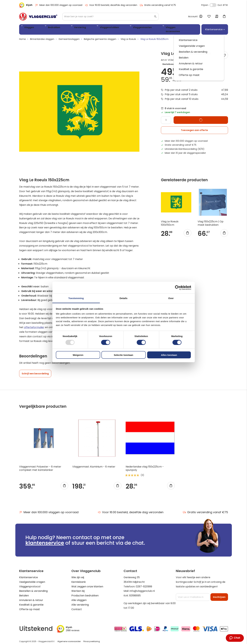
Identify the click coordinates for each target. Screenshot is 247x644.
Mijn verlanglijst (209, 17)
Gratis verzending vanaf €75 (158, 5)
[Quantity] (166, 117)
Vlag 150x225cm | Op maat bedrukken (211, 220)
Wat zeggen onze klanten (87, 583)
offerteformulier (34, 324)
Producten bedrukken (85, 593)
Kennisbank (79, 579)
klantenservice (45, 540)
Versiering (64, 28)
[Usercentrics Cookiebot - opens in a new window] (177, 288)
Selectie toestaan (123, 355)
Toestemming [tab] (76, 298)
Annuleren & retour (31, 597)
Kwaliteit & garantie (31, 602)
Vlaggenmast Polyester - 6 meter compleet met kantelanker (40, 465)
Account (193, 16)
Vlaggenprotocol (30, 583)
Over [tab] (171, 298)
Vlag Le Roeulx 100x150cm (170, 220)
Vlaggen (28, 28)
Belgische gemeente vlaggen (100, 36)
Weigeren (78, 355)
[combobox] (110, 17)
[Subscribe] (219, 594)
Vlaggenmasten (111, 28)
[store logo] (38, 17)
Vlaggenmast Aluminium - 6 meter (94, 464)
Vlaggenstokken (86, 28)
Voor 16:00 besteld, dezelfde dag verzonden (111, 5)
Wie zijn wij (78, 574)
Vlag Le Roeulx (128, 36)
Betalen (24, 593)
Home (22, 36)
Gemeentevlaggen (69, 36)
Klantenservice (28, 574)
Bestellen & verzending (33, 588)
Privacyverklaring (92, 638)
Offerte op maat (30, 606)
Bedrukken (45, 28)
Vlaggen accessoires (140, 28)
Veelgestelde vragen (32, 579)
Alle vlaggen (79, 597)
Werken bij (78, 588)
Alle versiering (80, 602)
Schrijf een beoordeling (35, 370)
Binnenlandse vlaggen (42, 36)
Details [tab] (124, 298)
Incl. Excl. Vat (213, 5)
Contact (77, 606)
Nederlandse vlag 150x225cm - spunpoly (145, 465)
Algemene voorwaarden (69, 638)
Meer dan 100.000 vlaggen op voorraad (59, 5)
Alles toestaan (169, 355)
